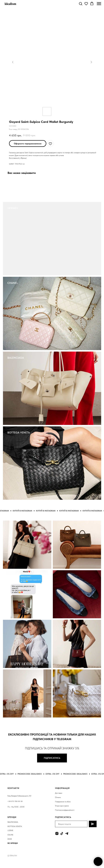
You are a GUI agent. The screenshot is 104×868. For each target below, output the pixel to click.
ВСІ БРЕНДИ (13, 843)
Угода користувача (62, 806)
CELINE (10, 835)
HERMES (13, 208)
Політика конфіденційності (65, 810)
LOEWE (10, 830)
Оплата (58, 797)
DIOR (10, 839)
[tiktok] (62, 833)
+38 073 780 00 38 (15, 801)
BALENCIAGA (16, 358)
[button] (81, 4)
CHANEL (13, 283)
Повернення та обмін (63, 802)
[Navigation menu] (99, 4)
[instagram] (57, 833)
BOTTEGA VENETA (19, 433)
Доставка (59, 793)
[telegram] (67, 833)
